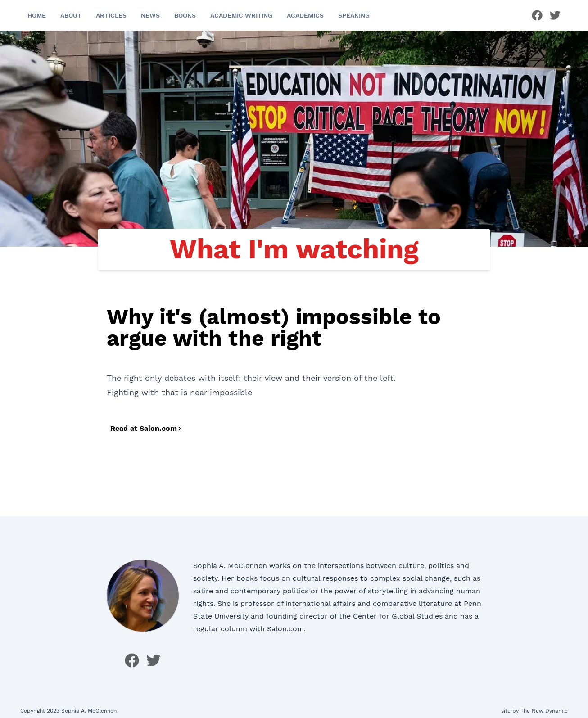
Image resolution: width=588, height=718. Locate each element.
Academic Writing (241, 15)
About (71, 15)
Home (37, 15)
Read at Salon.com (146, 428)
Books (185, 15)
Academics (305, 15)
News (150, 15)
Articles (111, 15)
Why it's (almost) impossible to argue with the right (274, 327)
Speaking (354, 15)
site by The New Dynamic (534, 711)
